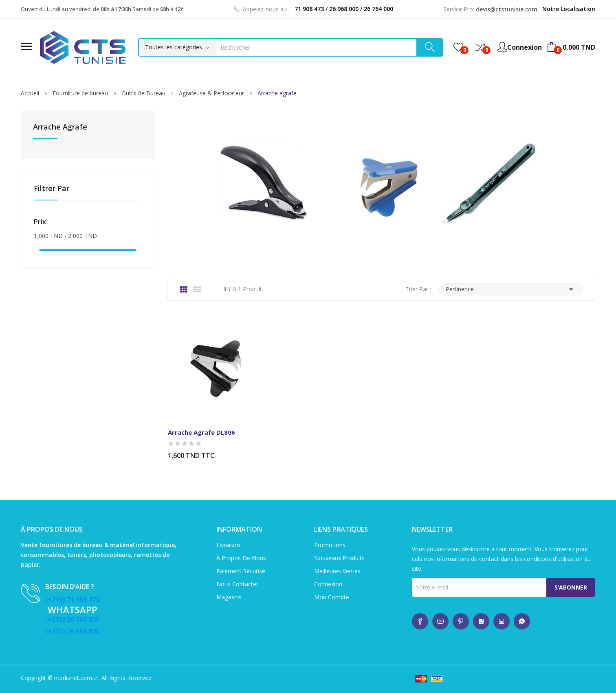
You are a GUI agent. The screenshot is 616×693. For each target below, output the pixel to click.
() (458, 47)
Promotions (330, 545)
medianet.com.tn (76, 678)
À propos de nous (241, 558)
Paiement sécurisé (241, 571)
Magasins (229, 597)
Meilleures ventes (337, 571)
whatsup (420, 621)
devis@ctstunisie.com (507, 9)
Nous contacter (237, 584)
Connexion (328, 584)
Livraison (228, 545)
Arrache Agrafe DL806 (201, 432)
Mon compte (332, 597)
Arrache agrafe (60, 127)
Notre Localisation (569, 9)
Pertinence (511, 289)
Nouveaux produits (339, 558)
